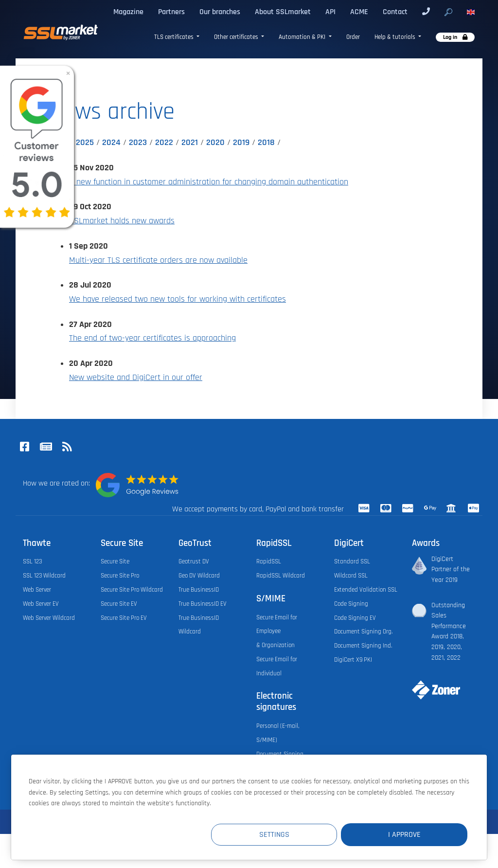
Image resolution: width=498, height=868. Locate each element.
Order (353, 37)
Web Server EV (41, 604)
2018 (266, 143)
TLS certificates (175, 37)
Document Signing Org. (363, 632)
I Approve (409, 835)
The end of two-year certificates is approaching (152, 338)
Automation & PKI (303, 37)
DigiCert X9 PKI (353, 660)
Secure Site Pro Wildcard (132, 590)
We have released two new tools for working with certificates (178, 299)
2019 (241, 143)
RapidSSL (269, 561)
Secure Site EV (119, 604)
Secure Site (115, 561)
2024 (111, 143)
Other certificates (237, 37)
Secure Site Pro (120, 576)
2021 (190, 143)
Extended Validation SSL (366, 590)
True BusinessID (199, 590)
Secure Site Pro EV (124, 618)
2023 (138, 143)
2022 (164, 143)
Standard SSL (352, 561)
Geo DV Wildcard (199, 576)
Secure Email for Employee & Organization (277, 632)
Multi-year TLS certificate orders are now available (158, 260)
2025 (85, 143)
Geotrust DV (194, 561)
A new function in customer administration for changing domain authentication (209, 182)
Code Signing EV (355, 618)
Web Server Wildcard (49, 618)
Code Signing (351, 604)
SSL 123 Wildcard (44, 576)
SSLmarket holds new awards (122, 221)
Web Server (37, 590)
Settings (288, 835)
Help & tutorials (396, 37)
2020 (215, 143)
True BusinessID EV (203, 604)
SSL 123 (32, 561)
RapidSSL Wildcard (281, 576)
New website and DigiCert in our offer (136, 378)
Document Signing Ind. (363, 646)
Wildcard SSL (351, 576)
